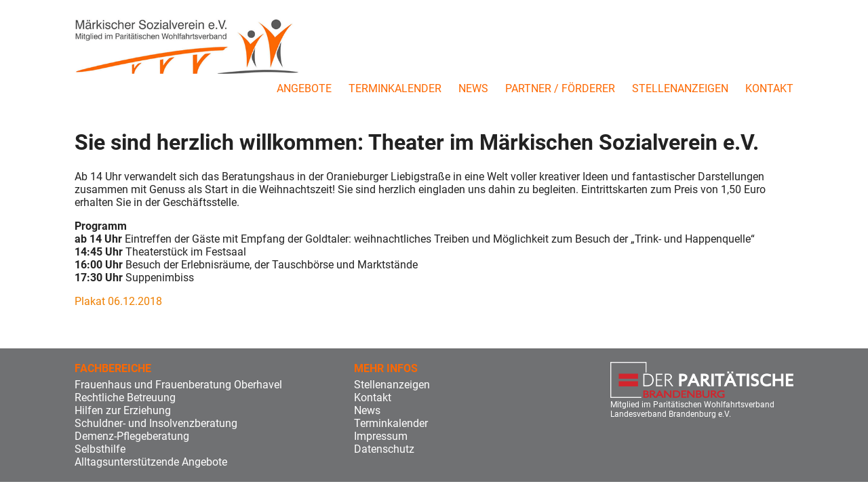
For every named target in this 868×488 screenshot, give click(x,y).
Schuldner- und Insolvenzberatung (156, 423)
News (473, 88)
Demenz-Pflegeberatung (132, 436)
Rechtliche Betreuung (125, 398)
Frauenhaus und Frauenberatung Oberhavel (178, 385)
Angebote (304, 88)
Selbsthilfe (100, 449)
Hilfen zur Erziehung (123, 410)
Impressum (381, 436)
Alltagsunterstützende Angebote (151, 462)
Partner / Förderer (560, 88)
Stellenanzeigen (680, 88)
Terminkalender (395, 88)
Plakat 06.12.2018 (118, 301)
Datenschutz (384, 449)
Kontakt (769, 88)
